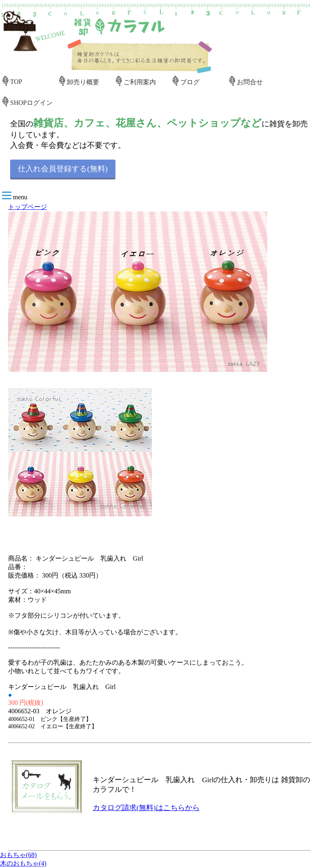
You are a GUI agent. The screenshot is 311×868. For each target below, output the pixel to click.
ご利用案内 (140, 82)
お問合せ (250, 82)
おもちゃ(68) (18, 855)
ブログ (190, 82)
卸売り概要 (83, 82)
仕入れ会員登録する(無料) (63, 169)
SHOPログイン (31, 103)
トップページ (28, 207)
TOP (16, 82)
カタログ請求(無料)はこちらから (146, 808)
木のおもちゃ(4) (23, 863)
